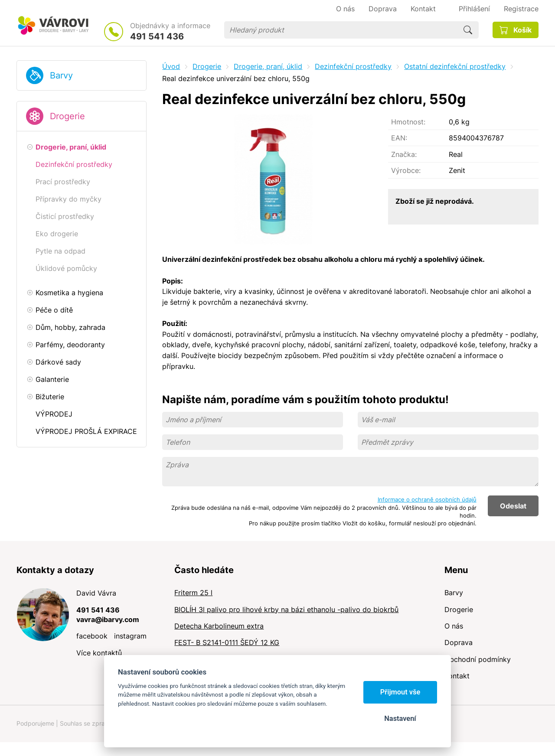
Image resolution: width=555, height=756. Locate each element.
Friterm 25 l (193, 593)
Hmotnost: (408, 122)
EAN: (399, 138)
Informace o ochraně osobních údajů (427, 499)
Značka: (404, 154)
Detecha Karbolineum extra (219, 626)
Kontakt (457, 676)
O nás (454, 626)
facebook (92, 636)
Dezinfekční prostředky (353, 66)
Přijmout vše (400, 692)
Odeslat (513, 506)
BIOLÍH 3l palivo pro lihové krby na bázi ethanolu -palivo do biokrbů (286, 609)
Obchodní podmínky (478, 659)
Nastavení (400, 719)
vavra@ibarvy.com (108, 619)
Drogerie (67, 116)
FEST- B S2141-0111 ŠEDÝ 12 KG (227, 642)
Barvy (61, 75)
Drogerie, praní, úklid (268, 66)
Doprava (459, 642)
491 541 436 (157, 36)
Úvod (171, 66)
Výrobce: (406, 170)
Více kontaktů (99, 653)
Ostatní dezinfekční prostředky (455, 66)
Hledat (468, 30)
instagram (130, 636)
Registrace (521, 9)
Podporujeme (35, 723)
